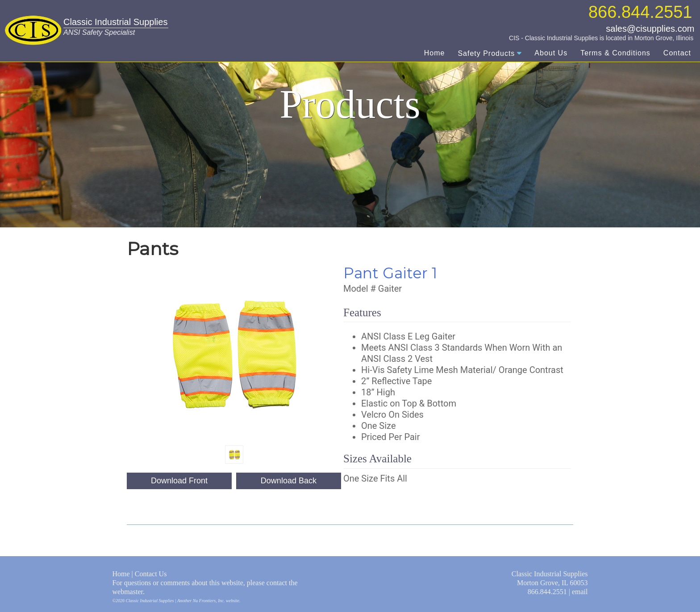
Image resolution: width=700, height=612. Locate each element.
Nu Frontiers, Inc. (209, 601)
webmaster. (129, 592)
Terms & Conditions (615, 53)
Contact (677, 53)
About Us (551, 53)
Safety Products (486, 53)
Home (435, 53)
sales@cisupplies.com (650, 29)
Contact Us (151, 574)
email (580, 592)
